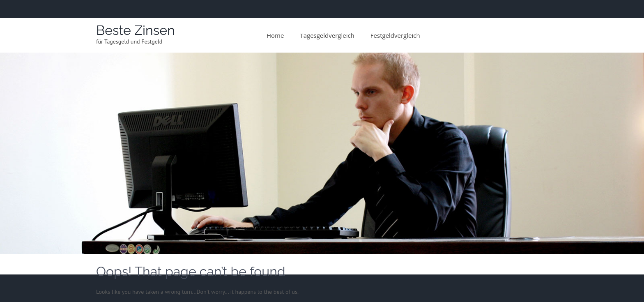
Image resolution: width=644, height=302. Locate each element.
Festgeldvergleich (395, 35)
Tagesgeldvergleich (327, 35)
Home (275, 35)
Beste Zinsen (136, 30)
